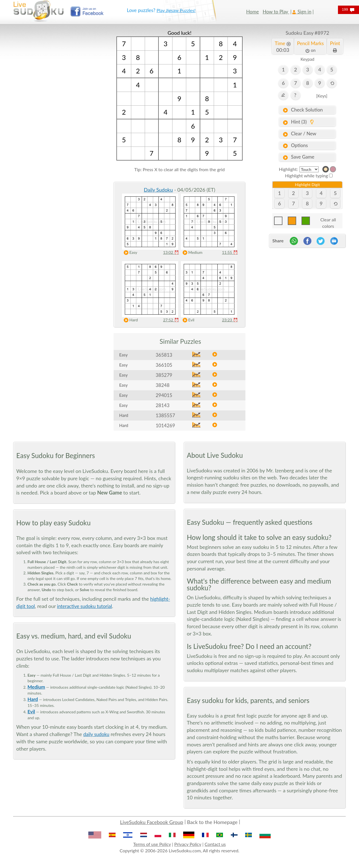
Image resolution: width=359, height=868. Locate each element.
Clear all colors (328, 221)
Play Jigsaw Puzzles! (176, 10)
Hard (129, 320)
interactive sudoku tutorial (84, 606)
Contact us (215, 844)
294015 (164, 395)
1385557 (165, 415)
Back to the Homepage (212, 822)
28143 (163, 405)
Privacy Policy (188, 844)
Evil (187, 320)
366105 (164, 365)
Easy (129, 253)
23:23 (230, 320)
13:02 (171, 252)
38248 (163, 385)
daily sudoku (96, 734)
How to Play (276, 12)
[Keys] (322, 96)
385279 (164, 375)
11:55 (230, 252)
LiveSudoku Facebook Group (152, 822)
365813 (164, 355)
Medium (191, 253)
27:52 (171, 320)
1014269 (165, 425)
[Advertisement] (52, 113)
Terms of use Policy (152, 844)
